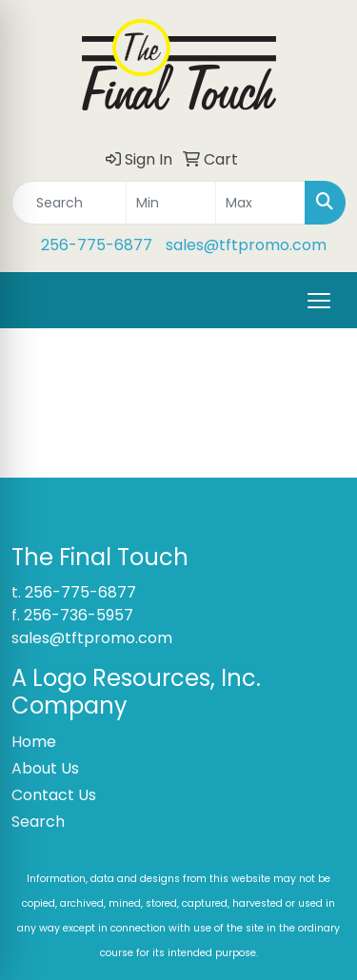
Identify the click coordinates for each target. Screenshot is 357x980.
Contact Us (54, 795)
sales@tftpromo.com (246, 245)
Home (34, 742)
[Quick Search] (69, 203)
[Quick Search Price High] (260, 203)
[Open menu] (319, 301)
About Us (45, 768)
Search (38, 822)
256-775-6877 (97, 245)
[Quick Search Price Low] (171, 203)
